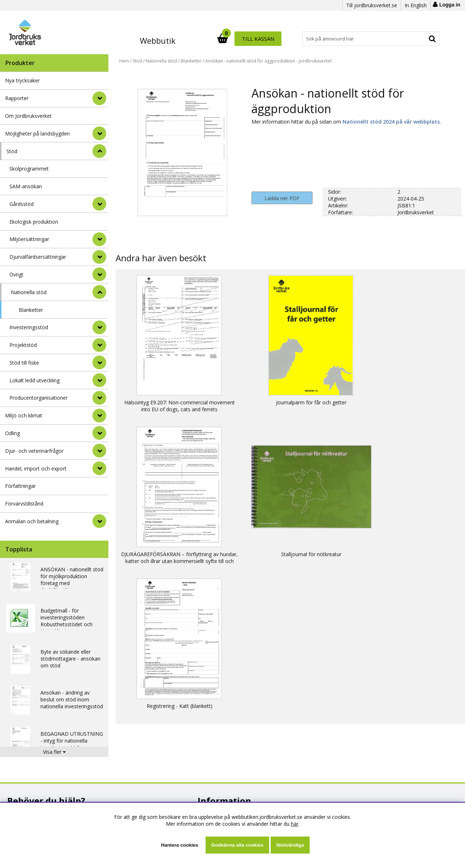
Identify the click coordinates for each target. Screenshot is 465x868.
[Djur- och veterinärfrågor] (99, 451)
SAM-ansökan (26, 186)
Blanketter (31, 310)
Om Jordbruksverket (28, 116)
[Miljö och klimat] (99, 416)
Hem (124, 61)
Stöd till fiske (24, 363)
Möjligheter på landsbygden (37, 134)
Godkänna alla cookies (237, 845)
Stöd (12, 151)
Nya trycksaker (22, 80)
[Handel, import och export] (99, 468)
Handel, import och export (36, 469)
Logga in (450, 5)
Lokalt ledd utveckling (35, 380)
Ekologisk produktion (34, 222)
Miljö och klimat (24, 415)
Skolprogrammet (29, 169)
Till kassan (417, 39)
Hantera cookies (180, 845)
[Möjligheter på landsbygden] (99, 133)
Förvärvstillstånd (24, 504)
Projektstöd (23, 345)
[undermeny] (99, 204)
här (295, 824)
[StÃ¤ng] (99, 151)
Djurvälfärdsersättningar (38, 257)
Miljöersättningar (29, 239)
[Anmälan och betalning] (99, 521)
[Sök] (264, 39)
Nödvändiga (290, 845)
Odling (12, 433)
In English (416, 5)
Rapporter (17, 98)
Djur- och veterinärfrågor (34, 451)
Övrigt (16, 274)
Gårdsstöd (21, 204)
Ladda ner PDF (282, 198)
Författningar (20, 486)
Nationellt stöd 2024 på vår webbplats (391, 122)
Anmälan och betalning (32, 521)
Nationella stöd (29, 292)
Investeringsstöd (29, 327)
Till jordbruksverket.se (372, 5)
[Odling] (99, 433)
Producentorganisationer (38, 398)
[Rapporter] (99, 98)
